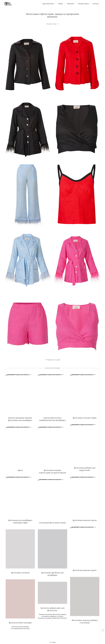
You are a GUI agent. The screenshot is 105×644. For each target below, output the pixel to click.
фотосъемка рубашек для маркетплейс (85, 471)
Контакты (96, 4)
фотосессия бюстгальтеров (20, 624)
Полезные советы (83, 4)
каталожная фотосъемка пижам (52, 524)
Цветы (20, 472)
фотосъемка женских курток (85, 522)
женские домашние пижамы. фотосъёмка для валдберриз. (20, 421)
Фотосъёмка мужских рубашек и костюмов (85, 623)
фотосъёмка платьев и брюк (85, 419)
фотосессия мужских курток (85, 572)
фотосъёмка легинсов (20, 574)
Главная (60, 4)
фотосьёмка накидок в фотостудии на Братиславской (52, 473)
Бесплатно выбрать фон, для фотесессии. (52, 611)
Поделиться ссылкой (54, 361)
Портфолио (70, 4)
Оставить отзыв (51, 24)
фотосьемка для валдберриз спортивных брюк (20, 523)
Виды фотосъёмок (48, 4)
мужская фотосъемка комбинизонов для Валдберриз (52, 421)
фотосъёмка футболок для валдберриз (52, 575)
